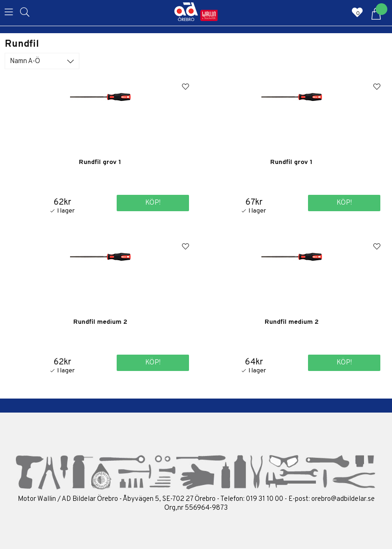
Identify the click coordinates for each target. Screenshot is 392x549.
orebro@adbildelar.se (343, 499)
